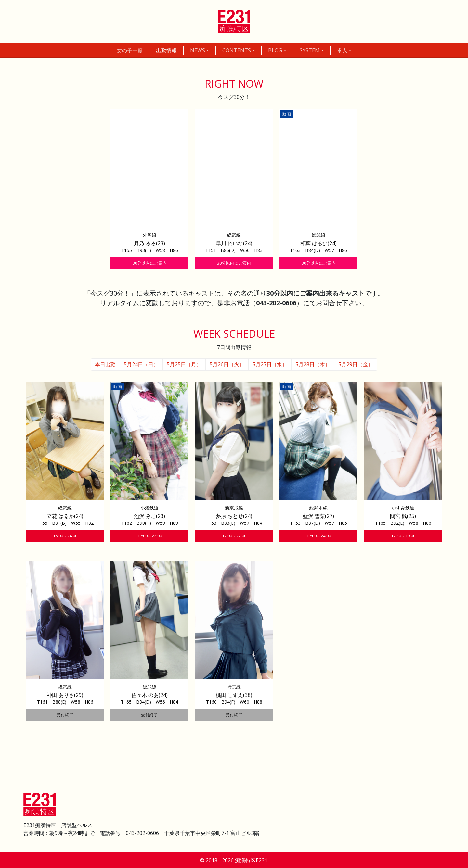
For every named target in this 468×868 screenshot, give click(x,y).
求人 (342, 50)
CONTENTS (237, 50)
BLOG (275, 50)
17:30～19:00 (403, 536)
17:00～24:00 (319, 536)
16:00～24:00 (65, 536)
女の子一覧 (130, 50)
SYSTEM (310, 50)
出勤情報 (166, 50)
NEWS (198, 50)
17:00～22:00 (150, 536)
